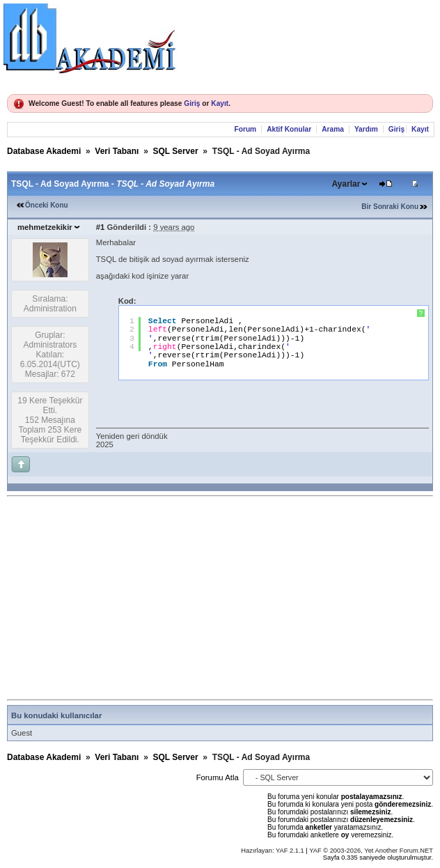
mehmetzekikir (45, 227)
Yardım (366, 129)
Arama (333, 129)
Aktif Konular (289, 129)
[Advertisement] (223, 598)
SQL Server (175, 151)
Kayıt (220, 103)
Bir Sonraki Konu (390, 207)
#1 (101, 227)
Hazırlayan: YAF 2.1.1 (273, 851)
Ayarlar (346, 184)
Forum (245, 129)
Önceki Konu (47, 205)
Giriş (192, 103)
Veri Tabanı (117, 151)
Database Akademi (44, 151)
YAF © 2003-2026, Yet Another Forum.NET (371, 851)
